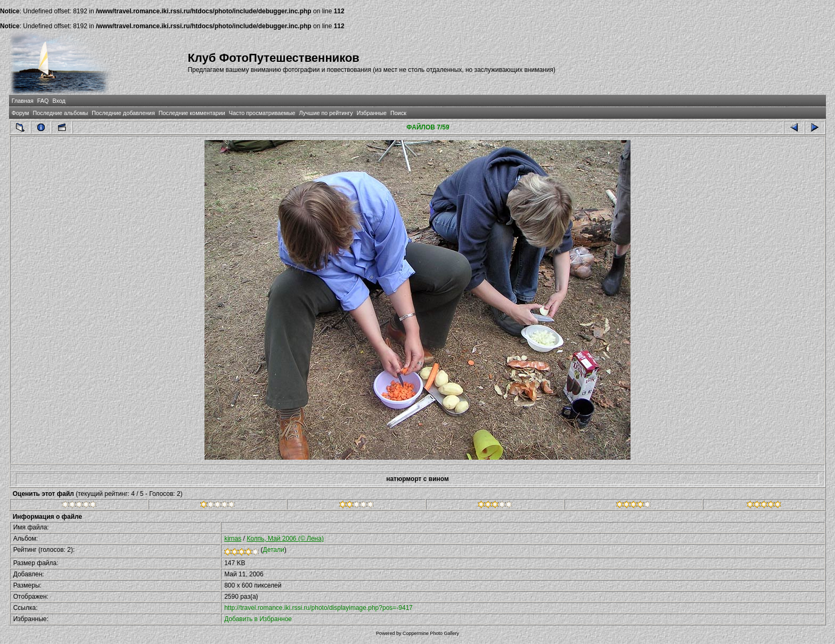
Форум (21, 113)
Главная (23, 101)
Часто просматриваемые (262, 113)
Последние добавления (123, 113)
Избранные (372, 113)
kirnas (233, 539)
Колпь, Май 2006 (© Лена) (285, 539)
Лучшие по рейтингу (326, 113)
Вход (59, 101)
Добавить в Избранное (258, 619)
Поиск (398, 113)
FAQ (43, 101)
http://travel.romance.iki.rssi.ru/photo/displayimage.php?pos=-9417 (318, 608)
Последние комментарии (192, 113)
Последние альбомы (60, 113)
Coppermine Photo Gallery (431, 633)
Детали (274, 550)
